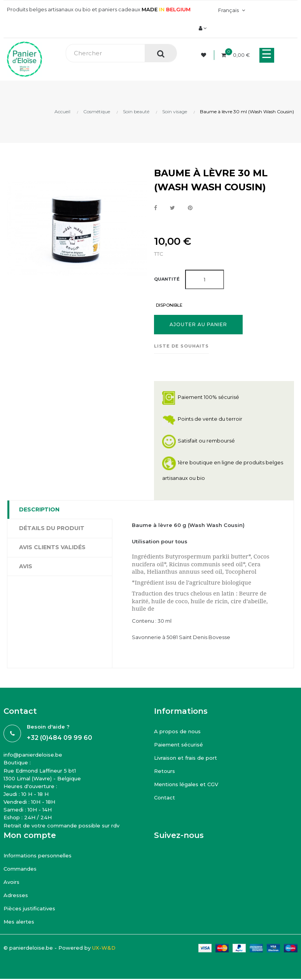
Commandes (20, 869)
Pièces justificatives (29, 908)
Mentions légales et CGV (186, 784)
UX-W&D (104, 948)
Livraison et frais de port (185, 758)
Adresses (16, 895)
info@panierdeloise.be (33, 755)
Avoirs (11, 882)
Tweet (172, 208)
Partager (156, 208)
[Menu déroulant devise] (231, 10)
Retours (164, 771)
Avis (26, 566)
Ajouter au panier (198, 324)
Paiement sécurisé (178, 745)
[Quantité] (205, 279)
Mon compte (30, 835)
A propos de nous (177, 731)
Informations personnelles (38, 855)
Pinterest (190, 208)
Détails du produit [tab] (52, 528)
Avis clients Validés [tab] (52, 547)
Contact (164, 797)
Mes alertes (19, 922)
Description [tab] (39, 509)
